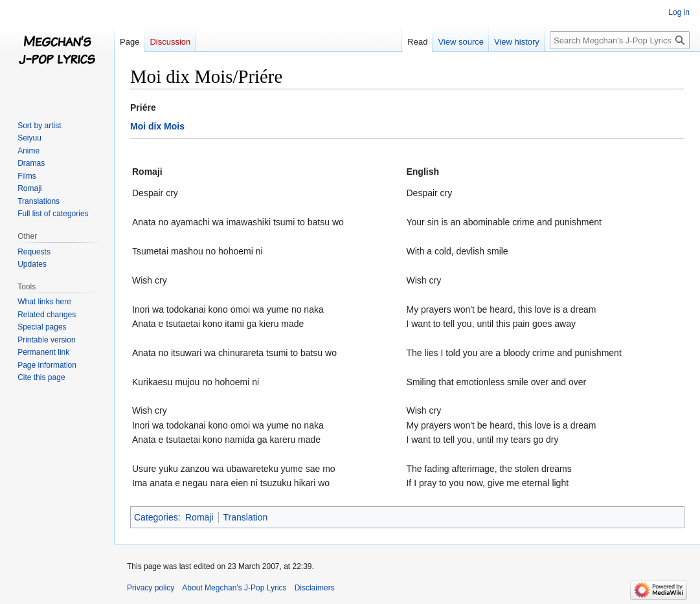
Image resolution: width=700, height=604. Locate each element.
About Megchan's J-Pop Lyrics (234, 588)
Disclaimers (315, 588)
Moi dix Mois (157, 126)
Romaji (199, 517)
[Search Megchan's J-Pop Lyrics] (620, 40)
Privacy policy (151, 588)
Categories (156, 517)
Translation (246, 517)
